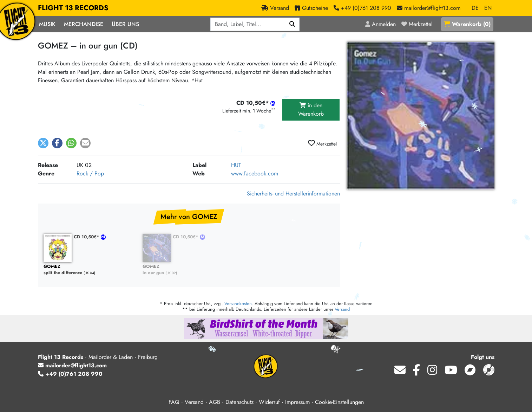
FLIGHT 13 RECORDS (73, 8)
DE (475, 8)
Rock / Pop (90, 173)
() (467, 24)
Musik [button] (47, 24)
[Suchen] (292, 24)
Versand (342, 309)
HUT (236, 165)
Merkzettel (322, 143)
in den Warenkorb (311, 110)
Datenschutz (239, 402)
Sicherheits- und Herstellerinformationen (293, 194)
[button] (43, 143)
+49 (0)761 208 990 (70, 374)
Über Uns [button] (125, 24)
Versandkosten (238, 304)
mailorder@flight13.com (72, 365)
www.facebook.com (255, 173)
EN (488, 8)
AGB (215, 402)
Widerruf (269, 402)
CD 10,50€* (87, 237)
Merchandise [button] (84, 24)
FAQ (174, 402)
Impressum (297, 402)
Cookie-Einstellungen (339, 402)
